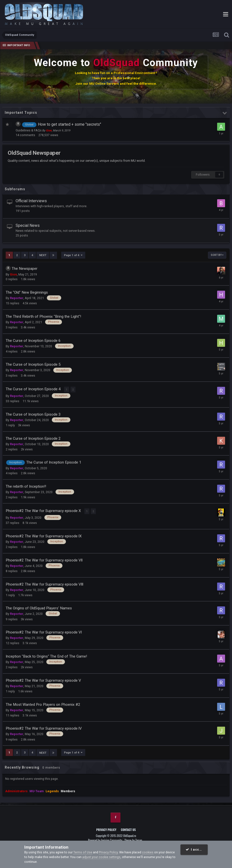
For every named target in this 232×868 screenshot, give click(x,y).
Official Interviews (31, 201)
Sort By (217, 255)
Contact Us (128, 828)
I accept (195, 849)
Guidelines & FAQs (29, 130)
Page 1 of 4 (73, 255)
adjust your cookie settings (101, 857)
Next (43, 255)
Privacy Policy (106, 828)
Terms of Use (83, 852)
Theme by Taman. (134, 838)
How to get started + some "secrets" (70, 124)
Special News (28, 225)
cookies (148, 852)
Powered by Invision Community (105, 838)
